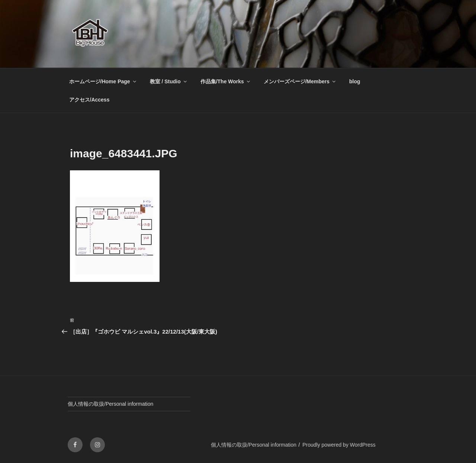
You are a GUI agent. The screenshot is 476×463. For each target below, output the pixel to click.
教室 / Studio (169, 81)
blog (355, 81)
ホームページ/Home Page (103, 81)
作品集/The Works (226, 81)
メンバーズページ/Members (300, 81)
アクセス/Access (89, 100)
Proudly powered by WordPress (339, 445)
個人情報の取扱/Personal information (110, 404)
